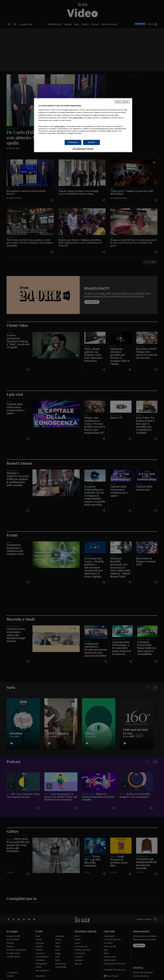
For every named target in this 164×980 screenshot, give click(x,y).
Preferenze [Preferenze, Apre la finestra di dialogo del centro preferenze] (73, 142)
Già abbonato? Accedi (83, 149)
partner (118, 126)
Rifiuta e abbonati (122, 102)
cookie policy (78, 118)
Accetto (91, 142)
